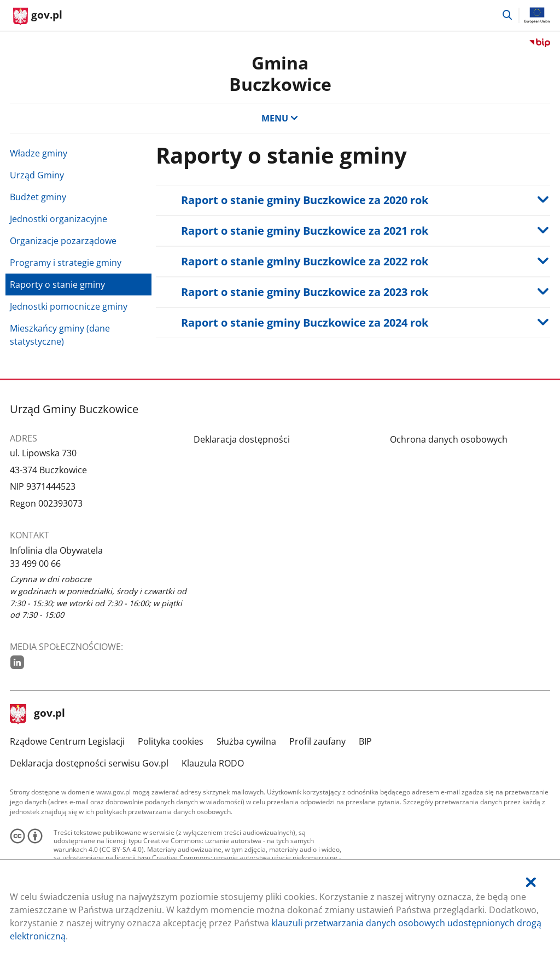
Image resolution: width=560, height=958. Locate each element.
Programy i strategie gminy (66, 263)
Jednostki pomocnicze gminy (69, 306)
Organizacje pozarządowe (63, 241)
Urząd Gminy (37, 175)
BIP (365, 741)
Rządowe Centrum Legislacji (67, 741)
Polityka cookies (171, 741)
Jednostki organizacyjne (59, 219)
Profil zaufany (317, 741)
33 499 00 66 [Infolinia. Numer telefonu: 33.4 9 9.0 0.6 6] (35, 564)
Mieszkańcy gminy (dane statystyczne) (60, 335)
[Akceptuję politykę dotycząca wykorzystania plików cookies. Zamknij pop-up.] (531, 882)
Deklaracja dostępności (242, 439)
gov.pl (38, 714)
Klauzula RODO (213, 763)
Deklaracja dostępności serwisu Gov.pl (89, 763)
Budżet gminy (38, 197)
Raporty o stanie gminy (57, 285)
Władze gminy (39, 153)
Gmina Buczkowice (280, 73)
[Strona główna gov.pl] (38, 16)
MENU (280, 118)
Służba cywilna (246, 741)
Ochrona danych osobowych (449, 439)
